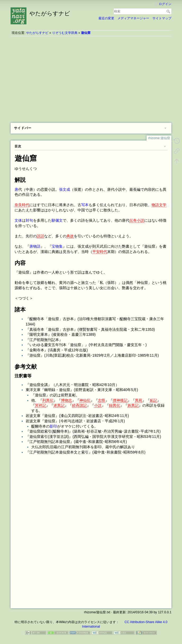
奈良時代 (22, 205)
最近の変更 (106, 18)
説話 (40, 236)
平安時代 (100, 252)
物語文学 (159, 205)
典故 (70, 236)
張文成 (65, 189)
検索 (169, 11)
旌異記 (133, 405)
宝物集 (57, 246)
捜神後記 (120, 400)
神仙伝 (85, 400)
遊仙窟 (86, 33)
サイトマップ (162, 18)
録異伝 (115, 405)
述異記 (59, 405)
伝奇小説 (137, 220)
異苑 (139, 400)
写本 (85, 205)
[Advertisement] (91, 78)
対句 (29, 220)
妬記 (153, 400)
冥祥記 (40, 405)
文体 (18, 220)
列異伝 (48, 400)
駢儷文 (57, 220)
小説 (98, 405)
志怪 (102, 400)
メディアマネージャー (133, 18)
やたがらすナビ (37, 33)
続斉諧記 (79, 405)
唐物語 (35, 246)
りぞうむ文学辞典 (65, 33)
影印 (53, 426)
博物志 (66, 400)
